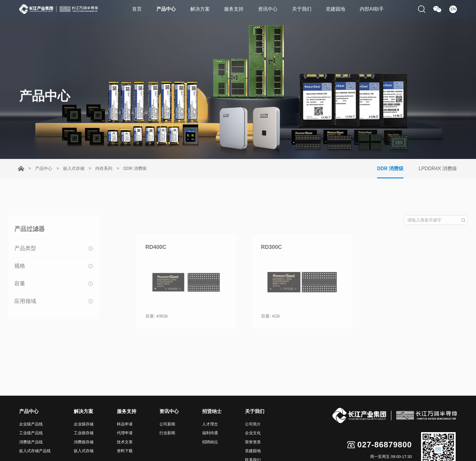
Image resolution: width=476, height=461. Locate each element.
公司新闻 (167, 424)
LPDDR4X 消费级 (442, 169)
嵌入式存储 (70, 168)
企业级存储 (84, 424)
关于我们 (303, 9)
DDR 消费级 (131, 168)
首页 (134, 9)
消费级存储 (84, 442)
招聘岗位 (210, 442)
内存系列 (100, 168)
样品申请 (125, 424)
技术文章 (125, 442)
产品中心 (164, 9)
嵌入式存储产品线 (35, 451)
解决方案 (199, 9)
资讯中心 (268, 9)
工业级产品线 (31, 433)
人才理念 (210, 424)
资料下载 (125, 451)
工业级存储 (84, 433)
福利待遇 (210, 433)
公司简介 (253, 424)
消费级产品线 (31, 442)
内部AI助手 (374, 9)
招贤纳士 (212, 411)
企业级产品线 (31, 424)
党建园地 (337, 9)
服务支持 (233, 9)
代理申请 (125, 433)
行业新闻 (167, 433)
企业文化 (253, 433)
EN (453, 9)
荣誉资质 (253, 442)
